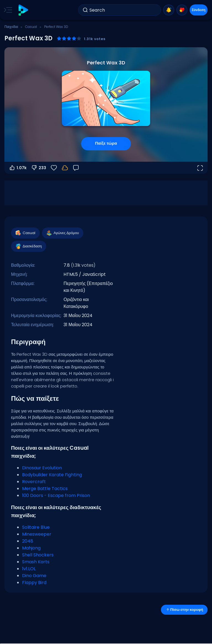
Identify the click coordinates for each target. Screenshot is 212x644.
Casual (31, 27)
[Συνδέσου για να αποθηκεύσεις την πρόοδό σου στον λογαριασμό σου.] (65, 168)
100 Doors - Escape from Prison (56, 495)
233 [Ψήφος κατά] (39, 168)
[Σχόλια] (76, 168)
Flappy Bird (34, 583)
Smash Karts (36, 562)
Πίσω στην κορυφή (184, 610)
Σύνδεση (199, 10)
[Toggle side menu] (7, 10)
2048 (28, 541)
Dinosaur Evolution (42, 468)
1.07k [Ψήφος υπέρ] (18, 168)
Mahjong (31, 548)
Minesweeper (37, 534)
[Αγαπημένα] (54, 168)
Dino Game (34, 576)
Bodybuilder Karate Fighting (52, 475)
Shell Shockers (38, 555)
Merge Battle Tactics (45, 489)
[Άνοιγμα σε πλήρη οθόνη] (200, 168)
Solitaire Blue (36, 527)
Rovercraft (34, 482)
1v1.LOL (29, 569)
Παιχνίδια (11, 27)
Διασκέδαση (28, 246)
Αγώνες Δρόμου (62, 233)
